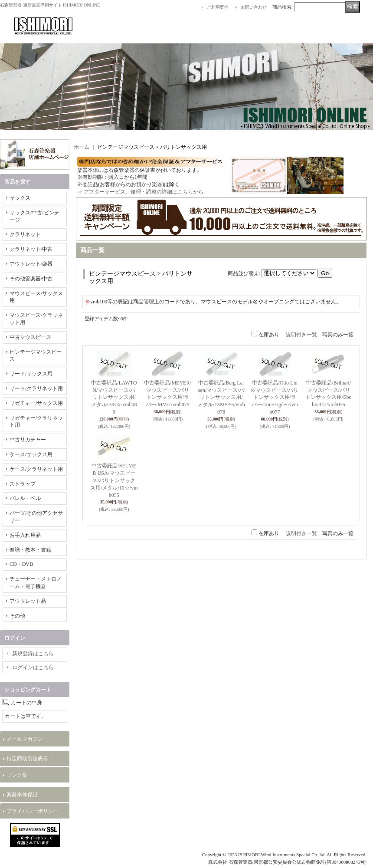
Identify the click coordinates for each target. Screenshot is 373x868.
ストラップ (23, 484)
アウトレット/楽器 (31, 264)
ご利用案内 (218, 7)
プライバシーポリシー (33, 811)
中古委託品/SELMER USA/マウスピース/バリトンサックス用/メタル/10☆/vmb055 (114, 480)
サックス (20, 198)
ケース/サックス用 (31, 454)
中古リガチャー (28, 440)
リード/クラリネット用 (36, 388)
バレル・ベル (25, 498)
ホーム (82, 147)
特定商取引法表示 (27, 759)
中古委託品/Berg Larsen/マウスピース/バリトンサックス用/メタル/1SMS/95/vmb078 (221, 397)
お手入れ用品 (25, 535)
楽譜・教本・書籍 (30, 550)
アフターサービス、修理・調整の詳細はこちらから (144, 192)
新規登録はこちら (33, 654)
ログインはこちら (33, 667)
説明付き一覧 (301, 335)
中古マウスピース (30, 337)
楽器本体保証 (22, 795)
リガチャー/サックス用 (36, 403)
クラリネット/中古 (31, 249)
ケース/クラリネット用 (36, 469)
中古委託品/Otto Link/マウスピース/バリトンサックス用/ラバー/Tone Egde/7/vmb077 (275, 397)
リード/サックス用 (31, 374)
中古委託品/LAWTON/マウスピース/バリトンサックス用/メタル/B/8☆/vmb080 (114, 397)
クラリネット (25, 234)
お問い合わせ (254, 7)
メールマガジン (25, 739)
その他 (17, 616)
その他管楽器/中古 (31, 279)
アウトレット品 (28, 601)
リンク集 (17, 775)
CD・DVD (21, 564)
